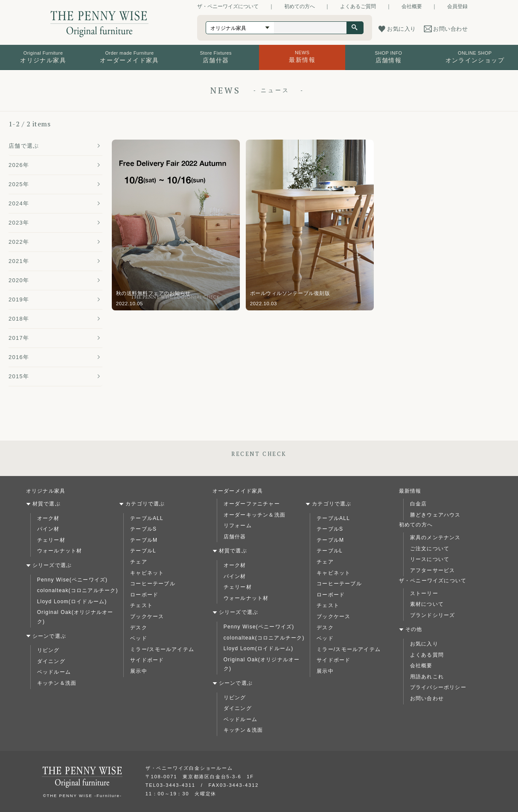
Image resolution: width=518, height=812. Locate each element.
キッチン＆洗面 (57, 683)
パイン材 (48, 529)
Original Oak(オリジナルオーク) (75, 617)
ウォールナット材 (60, 551)
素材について (427, 604)
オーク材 (48, 518)
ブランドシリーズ (433, 615)
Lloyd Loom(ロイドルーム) (72, 602)
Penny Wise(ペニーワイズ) (73, 580)
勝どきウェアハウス (435, 515)
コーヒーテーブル (153, 584)
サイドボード (147, 660)
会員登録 (457, 6)
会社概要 (412, 6)
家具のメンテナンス (435, 537)
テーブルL (143, 551)
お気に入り (424, 644)
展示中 (139, 671)
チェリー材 (51, 540)
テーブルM (144, 540)
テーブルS (143, 529)
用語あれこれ (427, 677)
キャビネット (147, 573)
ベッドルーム (54, 672)
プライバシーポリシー (438, 687)
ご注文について (430, 549)
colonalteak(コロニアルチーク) (78, 590)
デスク (139, 628)
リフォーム (238, 526)
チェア (139, 562)
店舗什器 (235, 537)
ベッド (139, 638)
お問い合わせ (427, 698)
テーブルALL (147, 518)
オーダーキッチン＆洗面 (255, 515)
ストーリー (424, 593)
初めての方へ (300, 6)
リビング (48, 650)
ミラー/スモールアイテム (162, 649)
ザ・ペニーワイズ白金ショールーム (189, 768)
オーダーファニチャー (252, 504)
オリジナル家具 (46, 491)
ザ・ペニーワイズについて (228, 6)
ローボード (144, 595)
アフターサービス (433, 570)
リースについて (430, 559)
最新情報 (410, 491)
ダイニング (51, 661)
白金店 (419, 504)
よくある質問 (427, 655)
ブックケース (147, 616)
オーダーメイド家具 (238, 491)
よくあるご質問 (358, 6)
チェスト (141, 605)
